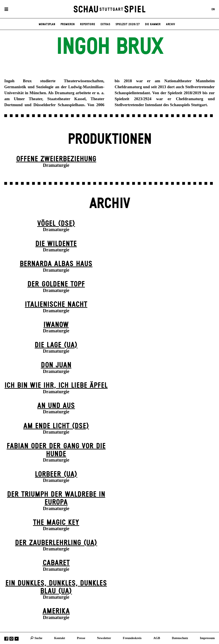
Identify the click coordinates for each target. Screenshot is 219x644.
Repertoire (88, 24)
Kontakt (60, 638)
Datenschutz (180, 638)
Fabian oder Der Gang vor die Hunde (56, 450)
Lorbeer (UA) (56, 474)
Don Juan (56, 365)
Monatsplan (47, 24)
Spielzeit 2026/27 (128, 24)
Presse (81, 638)
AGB (157, 638)
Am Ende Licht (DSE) (56, 426)
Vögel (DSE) (56, 224)
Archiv (170, 24)
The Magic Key (56, 523)
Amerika (56, 611)
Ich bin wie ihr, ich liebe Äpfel (56, 386)
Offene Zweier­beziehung (56, 159)
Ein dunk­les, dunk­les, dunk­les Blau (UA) (56, 587)
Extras (105, 24)
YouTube (17, 639)
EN (213, 9)
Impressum (207, 638)
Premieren (68, 24)
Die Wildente (56, 244)
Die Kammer (153, 24)
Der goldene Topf (56, 284)
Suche (38, 638)
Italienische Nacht (56, 305)
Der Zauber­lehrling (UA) (56, 543)
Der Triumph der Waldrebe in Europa (56, 498)
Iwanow (56, 325)
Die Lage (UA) (56, 345)
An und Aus (56, 406)
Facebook (6, 639)
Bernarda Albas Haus (56, 264)
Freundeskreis (132, 638)
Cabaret (56, 563)
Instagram (11, 639)
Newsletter (104, 638)
